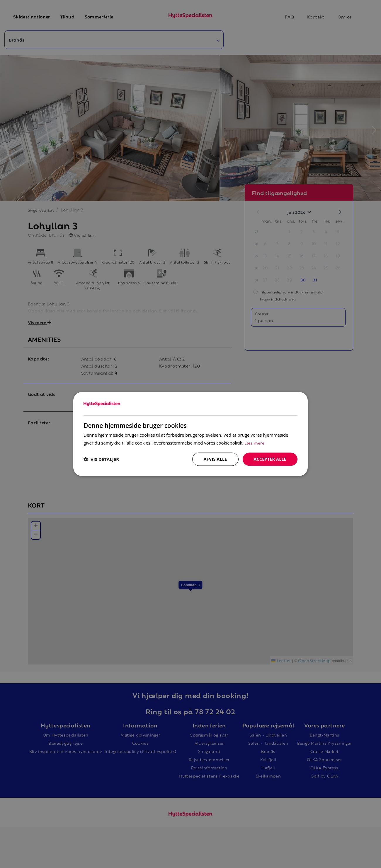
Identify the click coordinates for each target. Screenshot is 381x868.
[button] (101, 459)
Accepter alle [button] (270, 459)
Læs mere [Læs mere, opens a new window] (254, 443)
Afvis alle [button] (215, 459)
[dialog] (190, 434)
